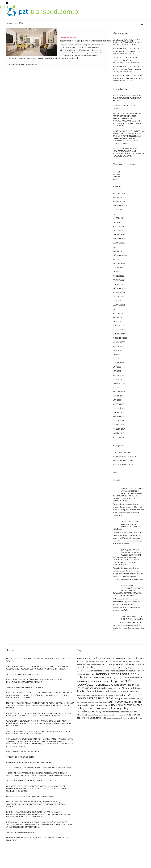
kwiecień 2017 (119, 430)
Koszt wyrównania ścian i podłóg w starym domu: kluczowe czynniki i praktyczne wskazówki (129, 80)
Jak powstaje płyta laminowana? (21, 834)
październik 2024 (120, 207)
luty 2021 (117, 323)
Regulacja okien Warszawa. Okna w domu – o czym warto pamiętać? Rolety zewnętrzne (39, 840)
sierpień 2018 (118, 377)
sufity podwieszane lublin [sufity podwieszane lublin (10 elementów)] (125, 703)
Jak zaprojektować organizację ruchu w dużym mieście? (31, 782)
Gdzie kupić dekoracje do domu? (20, 758)
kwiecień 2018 (119, 393)
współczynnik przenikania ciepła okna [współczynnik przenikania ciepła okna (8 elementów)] (118, 719)
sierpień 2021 (118, 298)
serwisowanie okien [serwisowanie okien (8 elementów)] (93, 683)
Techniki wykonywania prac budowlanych (25, 689)
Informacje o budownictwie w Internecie (24, 676)
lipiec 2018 (117, 381)
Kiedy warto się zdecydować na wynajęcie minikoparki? (30, 798)
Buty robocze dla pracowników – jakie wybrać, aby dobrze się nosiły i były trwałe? (39, 661)
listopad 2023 (119, 236)
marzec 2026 (118, 199)
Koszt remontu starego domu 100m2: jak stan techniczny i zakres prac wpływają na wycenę (128, 53)
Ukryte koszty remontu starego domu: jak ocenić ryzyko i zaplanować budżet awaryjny (127, 62)
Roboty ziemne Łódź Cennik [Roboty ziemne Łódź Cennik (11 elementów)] (118, 675)
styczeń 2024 (118, 228)
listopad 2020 (119, 335)
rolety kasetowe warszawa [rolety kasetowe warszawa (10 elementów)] (94, 679)
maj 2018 (117, 389)
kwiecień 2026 (119, 195)
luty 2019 (117, 373)
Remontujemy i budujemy (68, 39)
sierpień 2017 (118, 422)
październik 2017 (120, 418)
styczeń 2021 (118, 327)
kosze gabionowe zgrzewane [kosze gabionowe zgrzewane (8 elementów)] (91, 666)
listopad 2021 (119, 286)
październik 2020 (120, 339)
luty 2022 (117, 273)
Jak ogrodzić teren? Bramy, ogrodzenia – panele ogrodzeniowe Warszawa (127, 527)
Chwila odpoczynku (122, 454)
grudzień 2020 (119, 331)
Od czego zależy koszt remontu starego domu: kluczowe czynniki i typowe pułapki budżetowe (128, 44)
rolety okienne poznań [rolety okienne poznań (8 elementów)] (118, 679)
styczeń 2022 (118, 277)
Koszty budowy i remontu (124, 458)
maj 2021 (117, 310)
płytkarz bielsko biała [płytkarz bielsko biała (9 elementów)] (101, 672)
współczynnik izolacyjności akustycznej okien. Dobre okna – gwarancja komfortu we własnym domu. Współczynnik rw (129, 592)
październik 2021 (120, 290)
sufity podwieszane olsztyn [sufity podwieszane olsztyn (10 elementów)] (125, 706)
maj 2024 (117, 215)
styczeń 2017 (118, 439)
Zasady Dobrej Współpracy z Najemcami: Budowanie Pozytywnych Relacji (97, 42)
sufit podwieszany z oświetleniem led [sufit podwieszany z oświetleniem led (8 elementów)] (94, 696)
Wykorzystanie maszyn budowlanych (23, 753)
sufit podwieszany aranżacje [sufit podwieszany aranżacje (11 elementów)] (104, 684)
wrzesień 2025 (119, 203)
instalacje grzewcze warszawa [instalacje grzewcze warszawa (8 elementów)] (90, 663)
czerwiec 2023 (119, 244)
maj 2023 (117, 248)
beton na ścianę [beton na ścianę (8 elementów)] (117, 660)
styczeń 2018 (118, 406)
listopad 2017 (119, 414)
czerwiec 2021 (119, 306)
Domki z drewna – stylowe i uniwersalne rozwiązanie (29, 764)
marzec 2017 (118, 435)
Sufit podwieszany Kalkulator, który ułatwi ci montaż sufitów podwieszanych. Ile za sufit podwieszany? (34, 682)
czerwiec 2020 (119, 356)
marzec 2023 (118, 253)
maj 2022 (117, 261)
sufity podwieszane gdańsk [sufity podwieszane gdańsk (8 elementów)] (114, 696)
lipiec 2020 (117, 352)
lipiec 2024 (117, 211)
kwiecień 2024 (119, 220)
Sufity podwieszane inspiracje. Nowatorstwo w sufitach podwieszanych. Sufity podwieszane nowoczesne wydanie (128, 154)
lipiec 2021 (117, 302)
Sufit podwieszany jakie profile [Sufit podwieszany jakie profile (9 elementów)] (111, 689)
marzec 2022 (118, 269)
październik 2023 (120, 240)
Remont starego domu (123, 462)
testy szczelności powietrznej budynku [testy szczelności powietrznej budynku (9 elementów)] (120, 713)
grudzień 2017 (119, 410)
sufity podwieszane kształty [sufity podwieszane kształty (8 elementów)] (101, 703)
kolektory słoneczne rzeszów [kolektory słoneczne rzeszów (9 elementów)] (113, 662)
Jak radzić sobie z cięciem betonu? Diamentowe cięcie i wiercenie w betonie (128, 99)
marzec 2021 (118, 319)
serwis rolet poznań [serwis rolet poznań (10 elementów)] (112, 682)
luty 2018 (117, 401)
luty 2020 (117, 368)
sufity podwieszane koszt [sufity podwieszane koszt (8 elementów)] (85, 703)
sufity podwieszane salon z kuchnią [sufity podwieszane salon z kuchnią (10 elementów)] (99, 709)
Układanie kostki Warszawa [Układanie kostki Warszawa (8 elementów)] (86, 716)
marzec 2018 (118, 397)
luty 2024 (117, 224)
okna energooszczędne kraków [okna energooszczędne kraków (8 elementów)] (117, 669)
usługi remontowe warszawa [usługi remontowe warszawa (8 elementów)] (119, 716)
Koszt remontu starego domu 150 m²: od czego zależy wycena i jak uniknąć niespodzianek (128, 71)
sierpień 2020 (118, 348)
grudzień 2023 (119, 232)
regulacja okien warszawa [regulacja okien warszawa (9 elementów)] (123, 672)
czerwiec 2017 (119, 426)
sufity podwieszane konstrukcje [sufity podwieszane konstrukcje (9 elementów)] (128, 700)
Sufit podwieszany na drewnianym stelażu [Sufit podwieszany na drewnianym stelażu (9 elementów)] (107, 693)
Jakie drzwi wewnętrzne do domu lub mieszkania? (132, 619)
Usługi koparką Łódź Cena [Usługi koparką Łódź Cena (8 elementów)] (102, 716)
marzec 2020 (118, 364)
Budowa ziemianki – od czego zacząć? (126, 108)
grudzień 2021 (119, 282)
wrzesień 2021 (119, 294)
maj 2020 (117, 360)
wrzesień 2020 (119, 344)
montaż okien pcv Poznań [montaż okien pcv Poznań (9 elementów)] (112, 666)
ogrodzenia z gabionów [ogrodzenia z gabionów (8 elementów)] (101, 669)
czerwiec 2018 (119, 385)
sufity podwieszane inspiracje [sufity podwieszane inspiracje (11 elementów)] (104, 697)
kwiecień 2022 (119, 265)
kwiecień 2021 (119, 315)
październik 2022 (120, 257)
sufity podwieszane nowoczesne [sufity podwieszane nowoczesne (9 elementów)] (93, 706)
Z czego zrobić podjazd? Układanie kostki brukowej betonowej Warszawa (39, 769)
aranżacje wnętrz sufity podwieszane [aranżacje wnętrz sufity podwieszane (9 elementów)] (95, 659)
